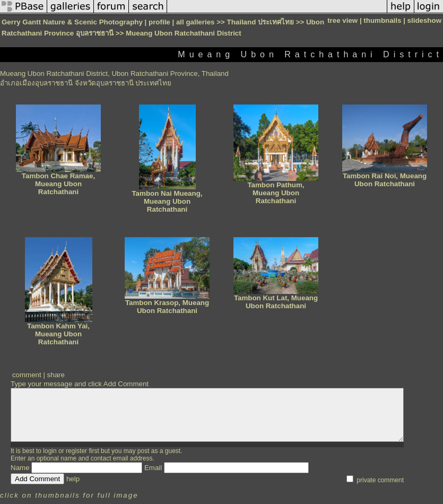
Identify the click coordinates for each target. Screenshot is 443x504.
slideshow (424, 20)
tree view (342, 20)
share (56, 375)
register (76, 451)
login (50, 451)
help (73, 479)
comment (27, 375)
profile (159, 22)
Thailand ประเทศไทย (260, 22)
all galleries (196, 22)
